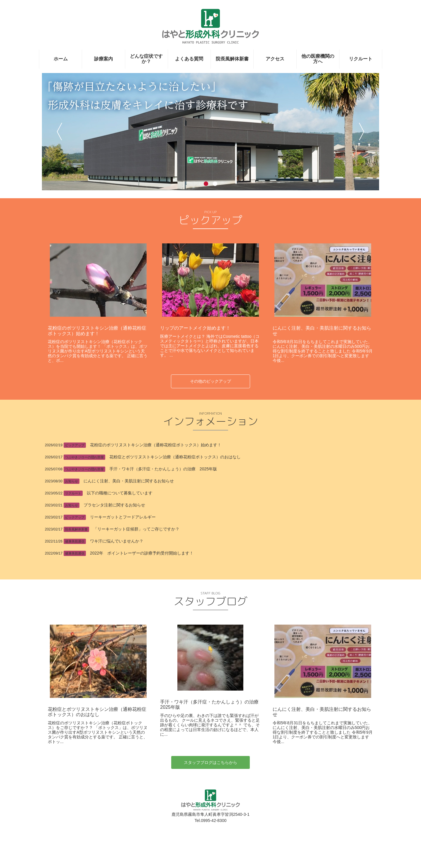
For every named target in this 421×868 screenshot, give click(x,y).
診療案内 (103, 59)
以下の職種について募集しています (120, 493)
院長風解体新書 (232, 59)
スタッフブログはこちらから (210, 795)
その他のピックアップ (210, 381)
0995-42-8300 (214, 853)
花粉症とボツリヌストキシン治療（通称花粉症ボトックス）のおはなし (175, 457)
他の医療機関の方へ (318, 59)
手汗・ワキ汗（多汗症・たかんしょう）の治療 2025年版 (163, 469)
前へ (59, 131)
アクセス (275, 59)
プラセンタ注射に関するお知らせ (114, 505)
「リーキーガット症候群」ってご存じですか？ (136, 529)
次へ (362, 131)
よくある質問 (189, 59)
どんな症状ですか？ (146, 59)
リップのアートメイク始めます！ (195, 328)
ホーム (61, 59)
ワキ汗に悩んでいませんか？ (117, 541)
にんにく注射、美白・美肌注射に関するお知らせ (129, 481)
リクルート (361, 59)
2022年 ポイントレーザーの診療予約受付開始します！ (142, 553)
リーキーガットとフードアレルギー (123, 517)
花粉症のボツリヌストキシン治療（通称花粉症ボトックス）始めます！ (97, 331)
